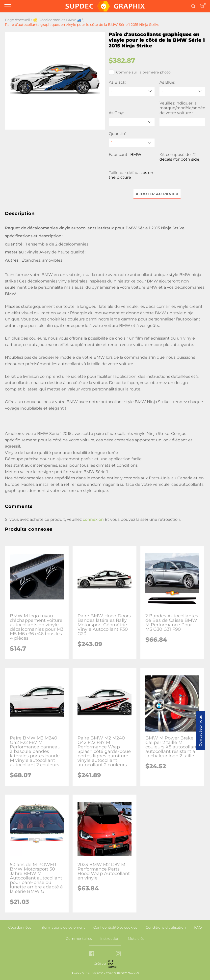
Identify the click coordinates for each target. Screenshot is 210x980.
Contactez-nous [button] (200, 731)
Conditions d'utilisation (166, 927)
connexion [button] (93, 519)
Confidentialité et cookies (115, 927)
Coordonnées (20, 927)
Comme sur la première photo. (140, 72)
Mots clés (136, 939)
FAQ (198, 927)
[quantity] (132, 143)
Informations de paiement (62, 927)
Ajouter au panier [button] (157, 194)
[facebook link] (92, 954)
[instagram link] (118, 954)
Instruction (110, 939)
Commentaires (79, 939)
